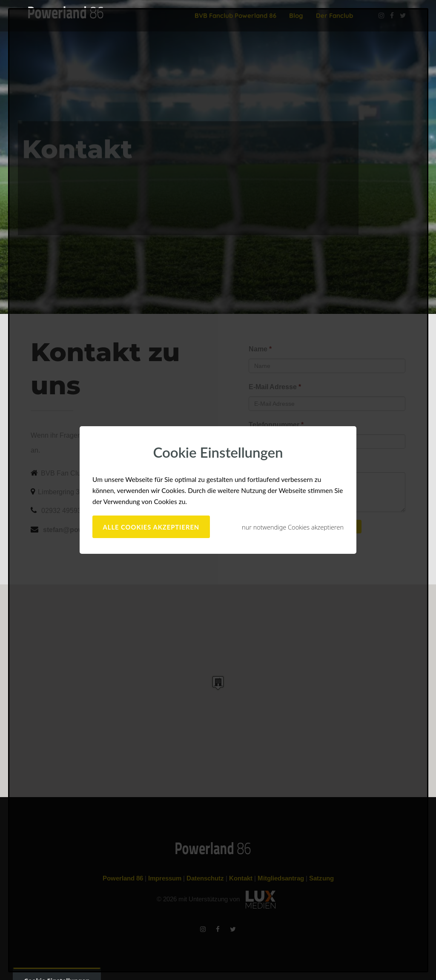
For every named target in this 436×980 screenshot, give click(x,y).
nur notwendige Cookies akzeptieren (293, 527)
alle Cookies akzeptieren (151, 527)
